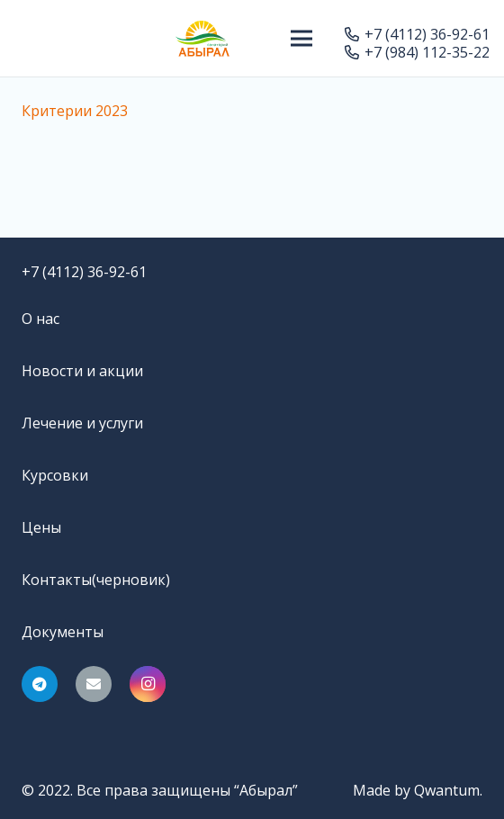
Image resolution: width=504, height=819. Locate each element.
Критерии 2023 (75, 111)
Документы (63, 632)
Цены (41, 527)
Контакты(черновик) (96, 580)
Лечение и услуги (82, 423)
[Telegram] (40, 684)
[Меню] (302, 39)
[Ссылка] (202, 39)
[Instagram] (148, 684)
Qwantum (447, 790)
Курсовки (55, 475)
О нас (40, 319)
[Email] (94, 684)
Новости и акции (82, 371)
